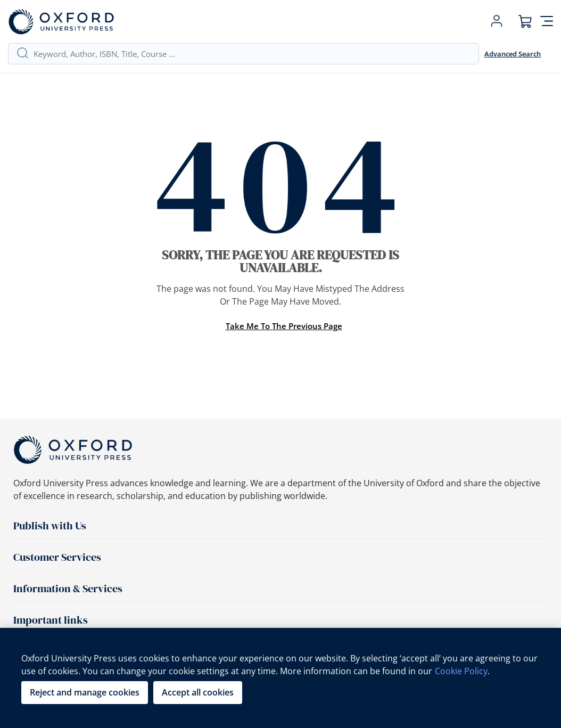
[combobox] (252, 54)
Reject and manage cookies (85, 692)
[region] (280, 678)
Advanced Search (513, 54)
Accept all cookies (198, 692)
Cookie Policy (461, 671)
